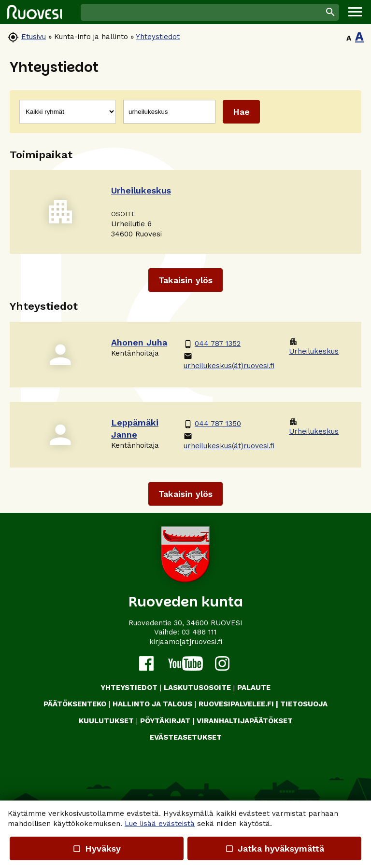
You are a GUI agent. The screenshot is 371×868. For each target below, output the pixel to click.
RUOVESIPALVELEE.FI (236, 704)
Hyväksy (97, 848)
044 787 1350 (212, 424)
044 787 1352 (212, 344)
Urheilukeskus (314, 346)
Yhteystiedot (158, 37)
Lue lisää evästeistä (160, 824)
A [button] (349, 38)
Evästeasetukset (186, 737)
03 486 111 (199, 632)
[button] (355, 12)
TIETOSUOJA (304, 704)
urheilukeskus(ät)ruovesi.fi (229, 361)
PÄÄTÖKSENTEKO (75, 704)
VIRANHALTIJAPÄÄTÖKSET (245, 721)
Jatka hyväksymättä (274, 848)
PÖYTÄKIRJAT (165, 721)
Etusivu (34, 37)
